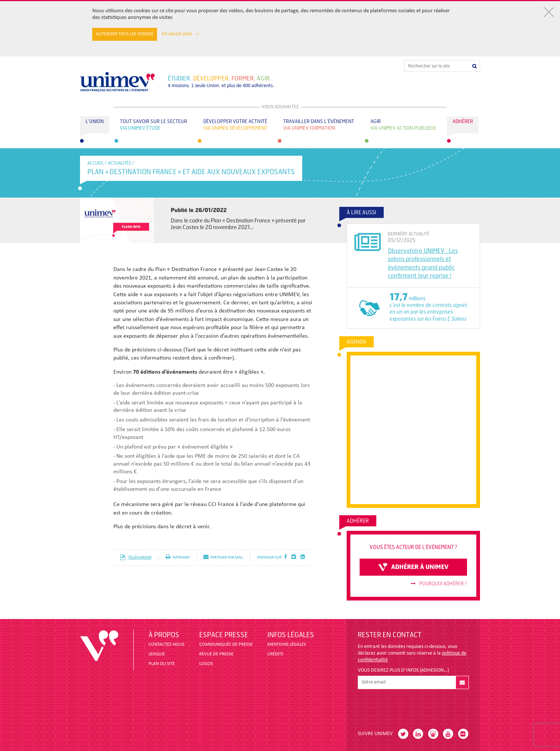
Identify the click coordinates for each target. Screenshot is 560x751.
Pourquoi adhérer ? (439, 584)
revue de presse (216, 654)
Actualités (119, 163)
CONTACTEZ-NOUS (166, 644)
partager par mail (223, 558)
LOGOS (206, 664)
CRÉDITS (275, 654)
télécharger (136, 558)
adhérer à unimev (413, 567)
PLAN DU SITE (162, 664)
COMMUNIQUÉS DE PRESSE (226, 644)
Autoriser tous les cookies (125, 34)
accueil (96, 163)
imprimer (178, 558)
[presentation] (414, 707)
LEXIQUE (157, 654)
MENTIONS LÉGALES (287, 644)
